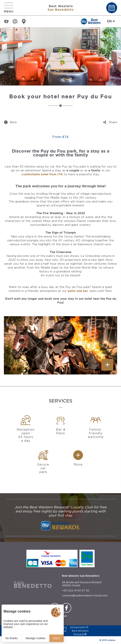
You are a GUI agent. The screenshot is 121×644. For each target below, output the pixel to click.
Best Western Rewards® (80, 632)
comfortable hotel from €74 (42, 174)
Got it (57, 638)
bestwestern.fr (79, 627)
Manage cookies (36, 638)
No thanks (12, 638)
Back (13, 122)
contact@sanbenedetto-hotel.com (85, 596)
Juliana (111, 640)
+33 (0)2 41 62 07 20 (76, 590)
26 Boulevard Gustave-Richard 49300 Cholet (82, 584)
